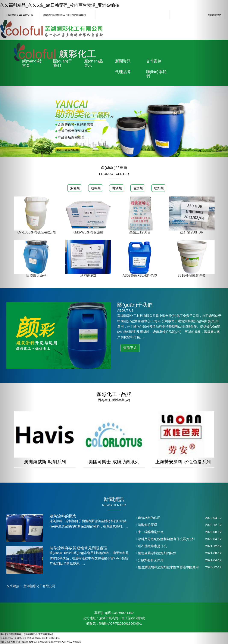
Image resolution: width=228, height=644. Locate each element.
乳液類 (116, 188)
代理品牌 (123, 72)
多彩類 (74, 188)
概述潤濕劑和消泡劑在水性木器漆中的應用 (167, 567)
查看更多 (130, 348)
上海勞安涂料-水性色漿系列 (183, 462)
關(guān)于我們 (63, 63)
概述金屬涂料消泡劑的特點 (156, 553)
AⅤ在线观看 (75, 642)
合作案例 (154, 61)
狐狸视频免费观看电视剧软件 (43, 642)
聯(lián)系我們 (156, 74)
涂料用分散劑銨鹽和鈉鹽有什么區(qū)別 (165, 539)
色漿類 (138, 188)
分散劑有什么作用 (150, 560)
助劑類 (158, 188)
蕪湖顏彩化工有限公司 (39, 586)
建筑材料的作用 (148, 518)
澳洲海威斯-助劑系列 (45, 462)
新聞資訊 (123, 61)
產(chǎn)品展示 (93, 63)
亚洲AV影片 (63, 642)
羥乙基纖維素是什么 (151, 546)
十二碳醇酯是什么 (150, 532)
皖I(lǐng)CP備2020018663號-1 (120, 623)
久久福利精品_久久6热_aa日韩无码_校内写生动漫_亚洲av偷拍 (60, 5)
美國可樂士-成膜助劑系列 (114, 462)
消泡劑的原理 (146, 525)
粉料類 (95, 188)
